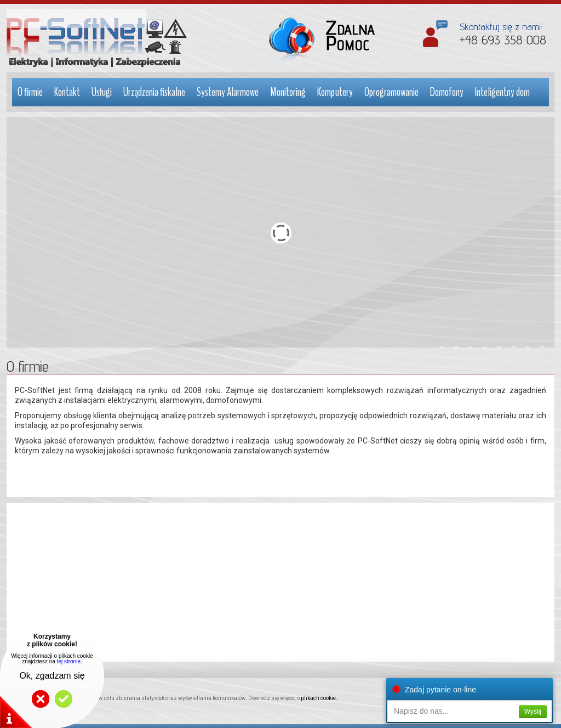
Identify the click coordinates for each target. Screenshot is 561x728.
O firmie (30, 92)
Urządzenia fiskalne (154, 92)
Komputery (335, 92)
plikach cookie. (319, 698)
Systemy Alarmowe (228, 92)
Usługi (102, 92)
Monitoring (288, 92)
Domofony (447, 92)
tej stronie (69, 661)
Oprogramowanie (391, 92)
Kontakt (67, 92)
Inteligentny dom (502, 92)
